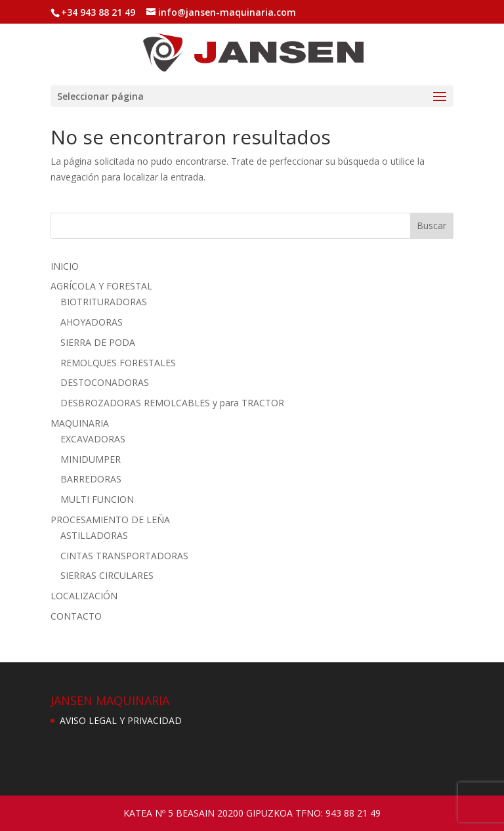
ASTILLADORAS (94, 535)
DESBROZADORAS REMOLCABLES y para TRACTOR (172, 403)
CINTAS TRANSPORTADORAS (124, 556)
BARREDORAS (91, 479)
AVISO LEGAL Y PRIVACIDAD (121, 720)
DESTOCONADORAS (105, 382)
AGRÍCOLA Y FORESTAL (101, 286)
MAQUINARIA (80, 423)
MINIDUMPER (91, 459)
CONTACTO (76, 616)
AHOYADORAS (92, 322)
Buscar (431, 225)
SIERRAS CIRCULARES (107, 575)
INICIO (65, 266)
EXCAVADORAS (93, 439)
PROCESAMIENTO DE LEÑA (110, 520)
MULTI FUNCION (97, 499)
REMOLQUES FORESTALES (118, 363)
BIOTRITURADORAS (104, 302)
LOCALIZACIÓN (84, 596)
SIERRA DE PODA (98, 342)
